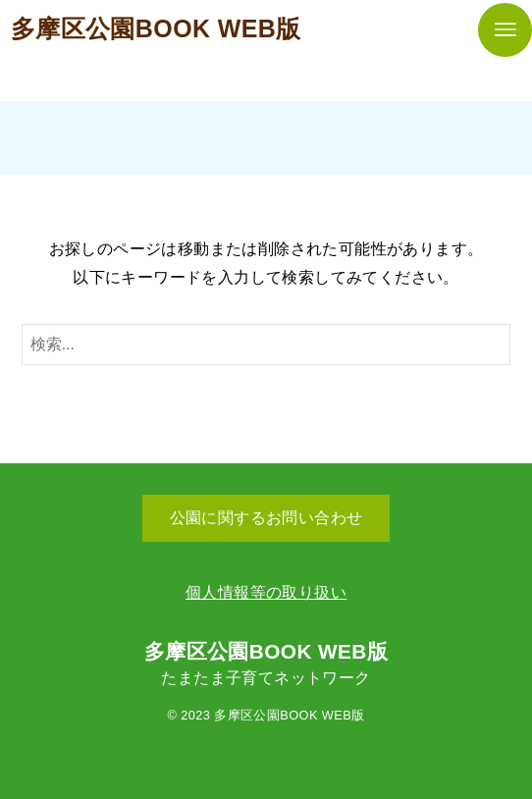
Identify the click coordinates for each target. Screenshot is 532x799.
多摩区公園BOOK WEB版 (156, 28)
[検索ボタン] (491, 345)
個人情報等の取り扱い (266, 592)
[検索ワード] (266, 345)
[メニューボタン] (505, 30)
